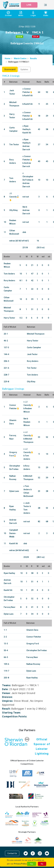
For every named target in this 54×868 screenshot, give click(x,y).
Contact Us (12, 853)
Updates (24, 69)
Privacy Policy (20, 864)
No (42, 864)
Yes (32, 864)
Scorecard (10, 69)
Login (33, 14)
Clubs (46, 14)
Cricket (8, 14)
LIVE (29, 5)
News (21, 14)
